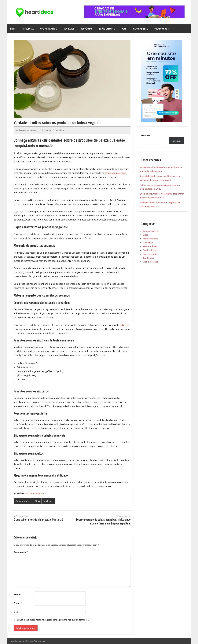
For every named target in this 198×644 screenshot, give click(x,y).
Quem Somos (162, 29)
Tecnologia (28, 29)
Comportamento (49, 29)
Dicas (13, 29)
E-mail (18, 603)
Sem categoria (150, 254)
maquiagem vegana (115, 173)
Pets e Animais (150, 246)
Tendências (87, 29)
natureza (124, 325)
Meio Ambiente (140, 29)
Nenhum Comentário (54, 130)
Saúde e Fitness (107, 29)
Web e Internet (150, 262)
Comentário (21, 552)
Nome (18, 594)
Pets (124, 29)
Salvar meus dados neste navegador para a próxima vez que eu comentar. (53, 620)
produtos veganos (35, 493)
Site (16, 612)
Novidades (69, 29)
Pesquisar (145, 135)
